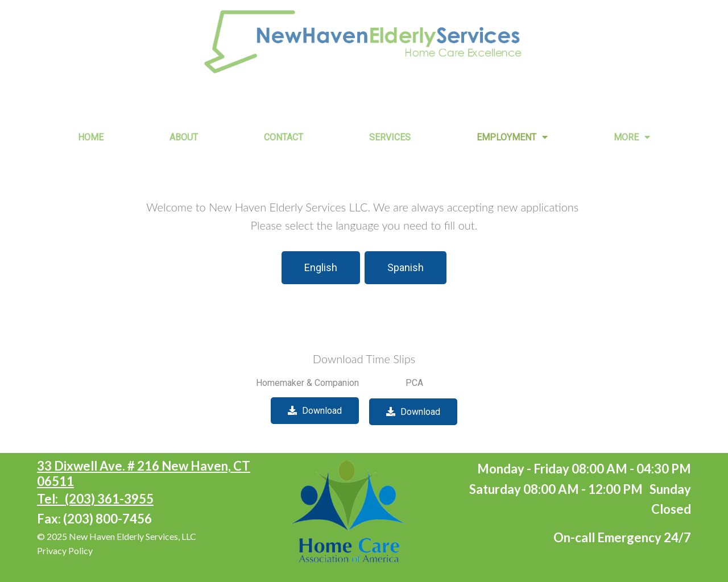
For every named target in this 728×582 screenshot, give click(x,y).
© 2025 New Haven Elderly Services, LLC (117, 536)
